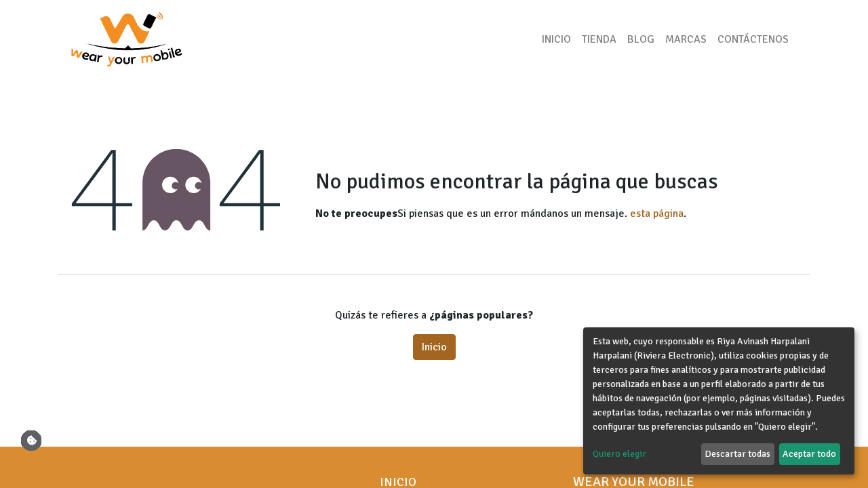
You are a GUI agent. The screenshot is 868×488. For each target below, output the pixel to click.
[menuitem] (556, 39)
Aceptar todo (809, 454)
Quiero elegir (619, 454)
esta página (657, 213)
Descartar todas (737, 454)
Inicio (434, 347)
